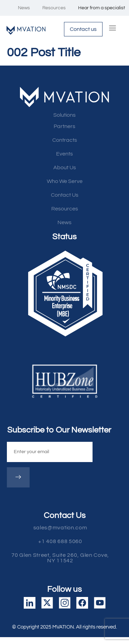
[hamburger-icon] (113, 29)
